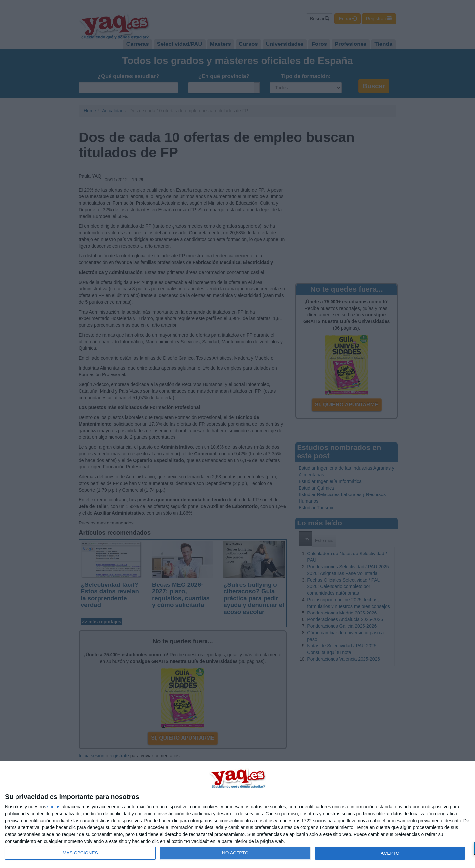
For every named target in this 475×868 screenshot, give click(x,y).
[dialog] (237, 815)
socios (54, 807)
